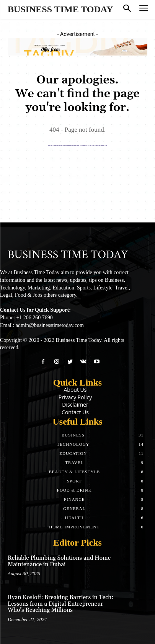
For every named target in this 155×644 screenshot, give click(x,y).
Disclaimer (75, 405)
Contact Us (75, 412)
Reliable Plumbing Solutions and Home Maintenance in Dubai (59, 561)
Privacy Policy (75, 397)
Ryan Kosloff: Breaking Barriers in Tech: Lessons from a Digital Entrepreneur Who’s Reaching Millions (60, 604)
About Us (75, 390)
